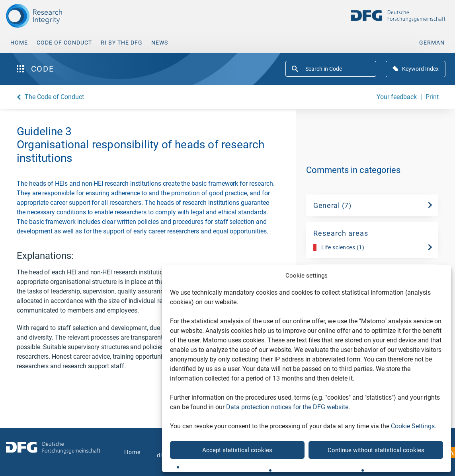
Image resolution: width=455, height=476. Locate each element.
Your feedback (397, 97)
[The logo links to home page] (57, 16)
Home (19, 43)
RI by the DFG (122, 43)
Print (432, 97)
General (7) (332, 205)
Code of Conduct (64, 43)
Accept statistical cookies (237, 450)
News (160, 43)
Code (35, 69)
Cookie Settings (413, 426)
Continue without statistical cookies (376, 450)
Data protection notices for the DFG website (287, 407)
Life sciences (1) (339, 248)
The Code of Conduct (54, 97)
